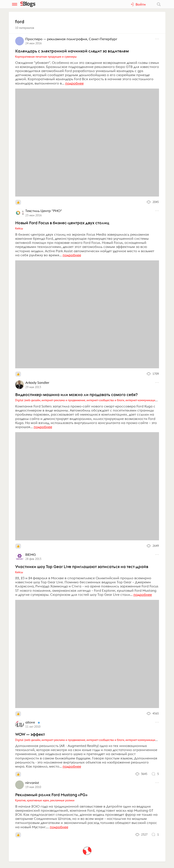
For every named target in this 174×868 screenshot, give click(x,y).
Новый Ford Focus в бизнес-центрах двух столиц (62, 223)
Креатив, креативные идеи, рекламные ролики (45, 800)
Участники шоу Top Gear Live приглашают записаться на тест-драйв (82, 567)
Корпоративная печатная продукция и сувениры (46, 57)
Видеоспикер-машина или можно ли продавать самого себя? (76, 395)
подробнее (74, 83)
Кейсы (19, 228)
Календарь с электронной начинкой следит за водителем (72, 51)
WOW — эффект (30, 734)
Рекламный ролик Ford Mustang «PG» (51, 795)
